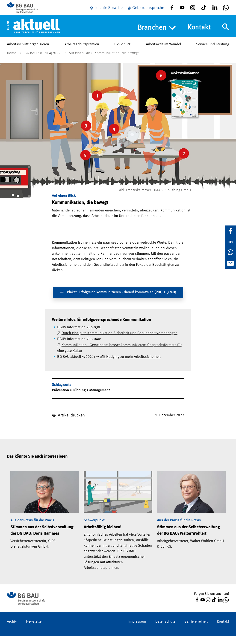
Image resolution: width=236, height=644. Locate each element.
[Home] (33, 30)
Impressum (137, 630)
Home (12, 61)
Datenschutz (165, 630)
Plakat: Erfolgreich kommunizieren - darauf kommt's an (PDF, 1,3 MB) (118, 300)
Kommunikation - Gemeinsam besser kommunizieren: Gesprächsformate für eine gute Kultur (119, 356)
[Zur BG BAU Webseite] (28, 9)
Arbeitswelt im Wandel (163, 48)
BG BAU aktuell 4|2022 (43, 61)
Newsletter (34, 630)
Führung (80, 398)
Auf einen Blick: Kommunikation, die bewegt (104, 61)
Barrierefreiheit (196, 630)
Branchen (157, 32)
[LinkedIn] (230, 242)
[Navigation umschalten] (226, 31)
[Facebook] (230, 231)
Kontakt (199, 31)
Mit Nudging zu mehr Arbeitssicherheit (130, 365)
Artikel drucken (71, 423)
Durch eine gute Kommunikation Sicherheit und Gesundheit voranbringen (119, 341)
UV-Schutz (122, 48)
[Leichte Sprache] (106, 10)
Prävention (61, 398)
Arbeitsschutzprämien (82, 48)
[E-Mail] (230, 263)
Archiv (12, 630)
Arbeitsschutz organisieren (28, 48)
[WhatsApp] (230, 252)
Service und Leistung (213, 48)
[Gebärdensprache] (146, 10)
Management (99, 398)
